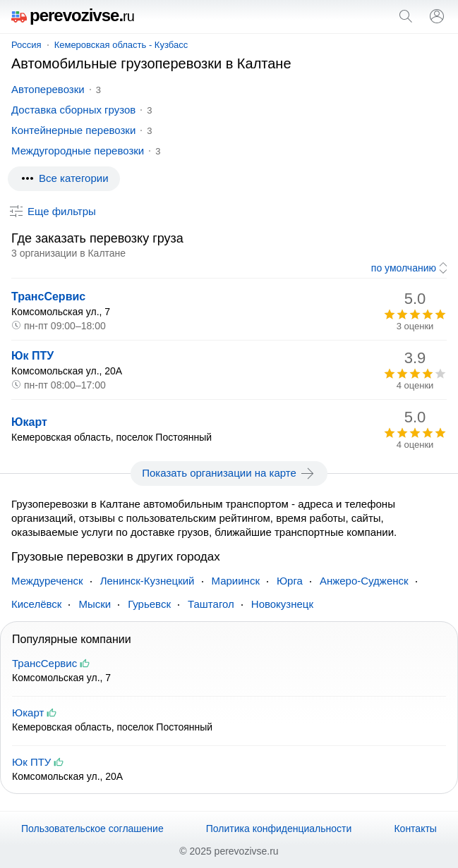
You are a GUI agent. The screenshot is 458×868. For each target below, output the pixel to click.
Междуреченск (47, 581)
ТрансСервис (48, 297)
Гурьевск (149, 604)
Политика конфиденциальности (279, 829)
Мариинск (236, 581)
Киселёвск (36, 604)
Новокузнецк (282, 604)
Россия (26, 45)
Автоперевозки (48, 89)
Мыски (95, 604)
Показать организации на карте (229, 473)
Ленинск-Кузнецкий (147, 581)
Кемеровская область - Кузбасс (121, 45)
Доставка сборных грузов (73, 110)
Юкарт (29, 422)
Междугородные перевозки (78, 151)
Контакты (415, 829)
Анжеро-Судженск (364, 581)
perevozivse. (73, 15)
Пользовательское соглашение (92, 829)
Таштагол (211, 604)
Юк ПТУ (32, 356)
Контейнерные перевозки (73, 130)
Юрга (290, 581)
